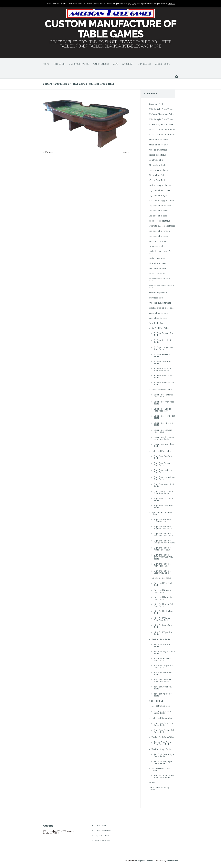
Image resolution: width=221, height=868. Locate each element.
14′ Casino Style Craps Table (162, 130)
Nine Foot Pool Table (161, 578)
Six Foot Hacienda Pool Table (164, 384)
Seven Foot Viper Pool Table (164, 445)
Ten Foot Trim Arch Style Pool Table (163, 681)
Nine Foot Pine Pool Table (163, 584)
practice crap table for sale (161, 308)
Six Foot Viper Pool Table (163, 362)
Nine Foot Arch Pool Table (163, 626)
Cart (115, 64)
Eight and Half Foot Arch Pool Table (163, 565)
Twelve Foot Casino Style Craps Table (163, 743)
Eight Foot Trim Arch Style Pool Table (163, 492)
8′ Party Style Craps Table (161, 109)
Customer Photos (79, 64)
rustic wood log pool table (161, 201)
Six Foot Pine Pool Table (162, 355)
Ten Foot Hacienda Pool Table (162, 660)
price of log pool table (159, 221)
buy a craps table (157, 274)
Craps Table (100, 825)
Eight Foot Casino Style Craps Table (164, 731)
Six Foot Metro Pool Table (163, 377)
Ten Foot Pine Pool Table (163, 645)
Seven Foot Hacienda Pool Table (164, 396)
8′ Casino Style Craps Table (162, 114)
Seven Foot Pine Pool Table (164, 424)
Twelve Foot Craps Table (163, 737)
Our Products (101, 64)
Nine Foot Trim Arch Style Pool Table (163, 619)
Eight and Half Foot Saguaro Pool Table (163, 528)
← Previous (48, 152)
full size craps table (158, 150)
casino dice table (157, 258)
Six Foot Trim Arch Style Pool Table (162, 370)
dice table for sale (157, 263)
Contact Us (144, 64)
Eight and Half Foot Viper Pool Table (163, 572)
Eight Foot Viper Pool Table (164, 507)
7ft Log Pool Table (158, 180)
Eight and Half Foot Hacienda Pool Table (163, 535)
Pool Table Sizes (157, 323)
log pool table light (158, 195)
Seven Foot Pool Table (162, 390)
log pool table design (159, 236)
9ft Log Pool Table (158, 165)
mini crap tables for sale (160, 303)
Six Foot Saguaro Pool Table (164, 334)
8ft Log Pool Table (158, 175)
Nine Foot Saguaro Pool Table (162, 591)
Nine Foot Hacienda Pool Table (163, 598)
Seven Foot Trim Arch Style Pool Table (164, 438)
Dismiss (171, 4)
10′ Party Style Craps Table (161, 124)
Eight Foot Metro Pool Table (164, 485)
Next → (126, 152)
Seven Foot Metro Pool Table (164, 417)
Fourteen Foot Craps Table (161, 769)
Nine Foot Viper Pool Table (163, 633)
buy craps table (156, 298)
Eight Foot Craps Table (162, 718)
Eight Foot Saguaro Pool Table (163, 464)
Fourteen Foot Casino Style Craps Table (164, 777)
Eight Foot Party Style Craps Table (164, 724)
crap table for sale (157, 268)
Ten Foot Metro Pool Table (163, 674)
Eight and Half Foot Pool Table (163, 514)
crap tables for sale (158, 318)
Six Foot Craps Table (161, 706)
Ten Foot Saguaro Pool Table (164, 653)
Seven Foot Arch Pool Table (164, 403)
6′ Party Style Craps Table (161, 119)
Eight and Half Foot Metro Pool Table (163, 549)
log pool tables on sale (160, 190)
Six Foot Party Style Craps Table (163, 712)
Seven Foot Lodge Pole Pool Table (162, 410)
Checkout (128, 64)
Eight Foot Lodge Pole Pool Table (164, 478)
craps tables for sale (158, 145)
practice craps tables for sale (160, 280)
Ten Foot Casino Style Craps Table (164, 755)
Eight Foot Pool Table (161, 451)
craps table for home (159, 140)
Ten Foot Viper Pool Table (163, 695)
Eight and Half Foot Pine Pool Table (163, 521)
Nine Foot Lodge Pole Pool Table (164, 605)
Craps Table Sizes (157, 701)
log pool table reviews (159, 231)
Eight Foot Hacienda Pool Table (163, 471)
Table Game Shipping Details (159, 789)
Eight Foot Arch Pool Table (163, 499)
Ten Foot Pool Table (161, 639)
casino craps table (157, 155)
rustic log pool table (158, 170)
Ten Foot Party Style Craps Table (163, 762)
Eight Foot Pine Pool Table (163, 457)
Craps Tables (162, 64)
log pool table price (158, 211)
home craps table (157, 246)
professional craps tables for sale (162, 287)
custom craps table (158, 293)
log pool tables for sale (160, 206)
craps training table (158, 241)
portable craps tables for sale (160, 252)
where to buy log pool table (162, 226)
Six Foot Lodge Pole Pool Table (163, 348)
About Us (59, 64)
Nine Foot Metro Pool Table (164, 612)
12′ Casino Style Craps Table (162, 135)
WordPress (172, 861)
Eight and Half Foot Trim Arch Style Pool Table (163, 557)
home (46, 64)
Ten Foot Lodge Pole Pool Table (164, 667)
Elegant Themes (145, 861)
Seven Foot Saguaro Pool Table (163, 431)
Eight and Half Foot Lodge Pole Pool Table (164, 542)
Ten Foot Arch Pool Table (163, 688)
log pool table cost (158, 216)
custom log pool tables (160, 185)
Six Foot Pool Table (160, 328)
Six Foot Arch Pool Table (162, 341)
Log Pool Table (156, 160)
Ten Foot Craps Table (161, 749)
